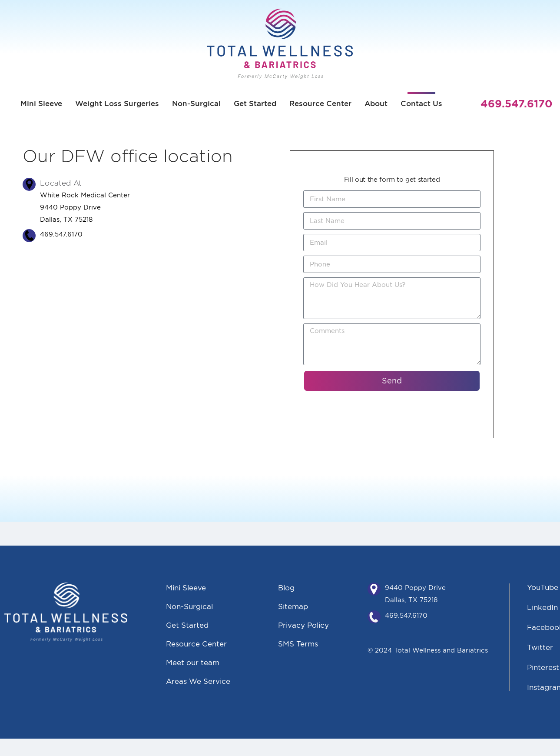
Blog (286, 588)
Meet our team (193, 662)
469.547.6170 (406, 615)
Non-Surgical (196, 103)
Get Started (255, 103)
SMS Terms (298, 644)
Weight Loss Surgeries (117, 103)
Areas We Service (198, 681)
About (376, 103)
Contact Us (421, 103)
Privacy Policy (303, 625)
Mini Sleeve (41, 103)
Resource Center (320, 103)
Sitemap (293, 606)
